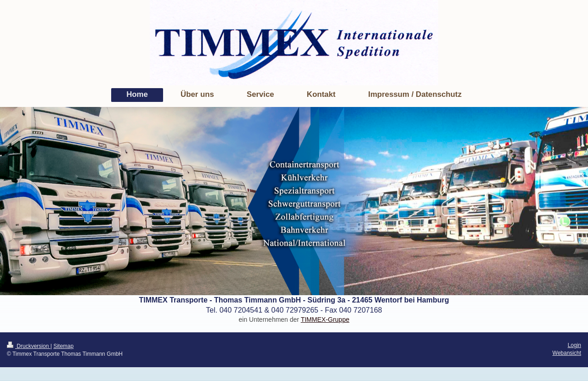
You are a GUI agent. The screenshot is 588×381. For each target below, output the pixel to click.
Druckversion (29, 346)
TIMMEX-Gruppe (325, 319)
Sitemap (63, 346)
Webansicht (567, 353)
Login (574, 345)
